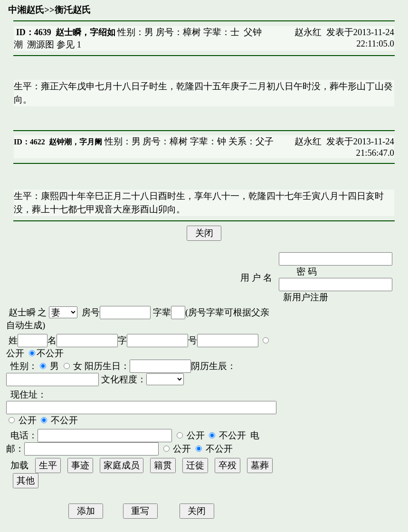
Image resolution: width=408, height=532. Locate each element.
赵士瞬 (22, 312)
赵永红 (308, 32)
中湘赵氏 (26, 10)
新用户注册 (306, 297)
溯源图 (41, 44)
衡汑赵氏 (73, 10)
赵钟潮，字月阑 (76, 142)
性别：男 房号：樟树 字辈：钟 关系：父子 (188, 141)
